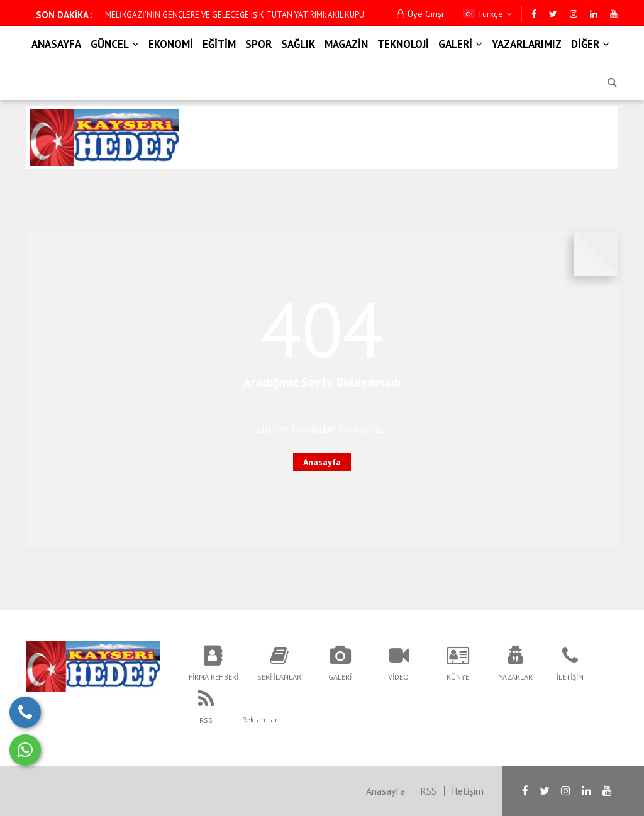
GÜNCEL (115, 44)
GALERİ (460, 44)
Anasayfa (322, 462)
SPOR (258, 44)
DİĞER (590, 44)
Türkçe (487, 14)
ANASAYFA (56, 44)
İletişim (468, 791)
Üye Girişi (420, 14)
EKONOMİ (171, 44)
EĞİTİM (219, 44)
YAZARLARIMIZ (527, 44)
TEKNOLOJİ (403, 44)
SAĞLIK (298, 44)
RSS (428, 791)
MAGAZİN (346, 44)
